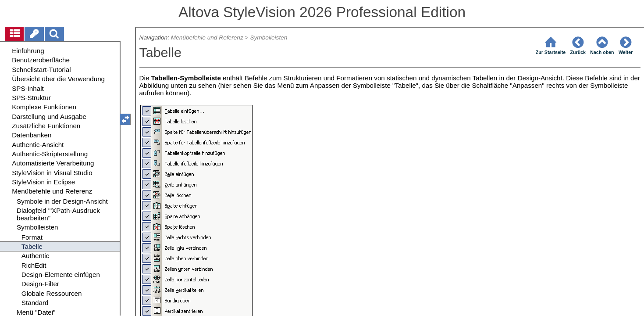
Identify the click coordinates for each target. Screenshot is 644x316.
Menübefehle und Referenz (207, 38)
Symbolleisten (269, 38)
